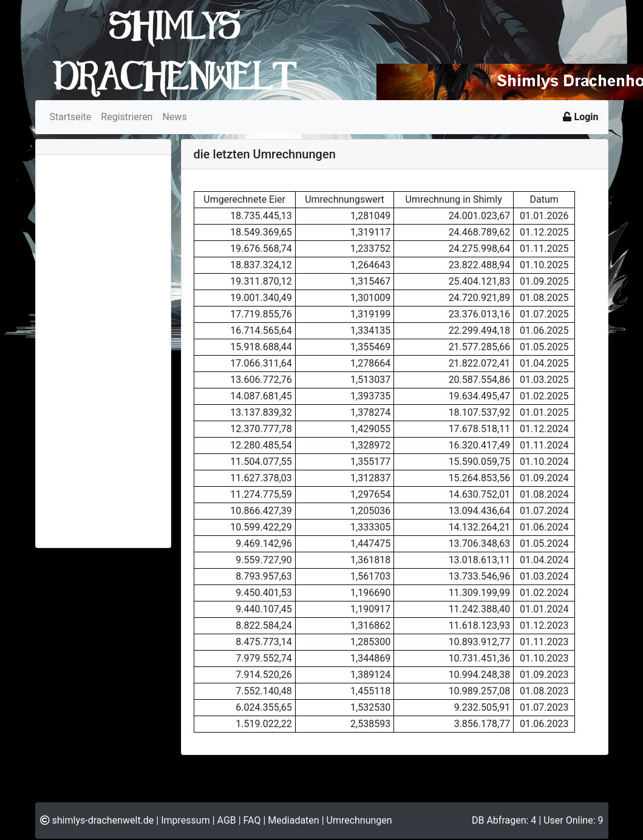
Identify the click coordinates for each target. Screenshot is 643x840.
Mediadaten (293, 820)
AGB (227, 820)
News (174, 117)
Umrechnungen (359, 820)
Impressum (185, 820)
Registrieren (127, 117)
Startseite (71, 117)
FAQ (252, 820)
